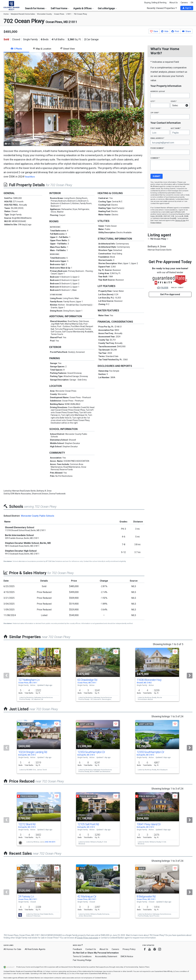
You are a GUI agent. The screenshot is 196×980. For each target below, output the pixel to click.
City (153, 101)
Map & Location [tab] (42, 49)
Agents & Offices (83, 8)
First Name (156, 128)
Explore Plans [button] (144, 967)
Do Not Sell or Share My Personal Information (96, 953)
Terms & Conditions (82, 956)
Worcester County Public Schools (38, 516)
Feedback (77, 949)
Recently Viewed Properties (162, 8)
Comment (155, 158)
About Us (174, 3)
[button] (187, 8)
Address (158, 91)
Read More (30, 177)
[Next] (190, 676)
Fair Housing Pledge (82, 960)
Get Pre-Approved (170, 294)
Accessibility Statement (106, 956)
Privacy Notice (156, 223)
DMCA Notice (127, 956)
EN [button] (192, 3)
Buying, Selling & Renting (155, 3)
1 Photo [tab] (16, 49)
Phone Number (157, 148)
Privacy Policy (129, 949)
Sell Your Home (60, 8)
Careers (184, 3)
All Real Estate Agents (35, 949)
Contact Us (91, 949)
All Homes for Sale (12, 949)
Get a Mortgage (107, 8)
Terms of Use (180, 220)
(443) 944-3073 (50, 842)
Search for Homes (36, 8)
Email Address (157, 138)
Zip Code (155, 113)
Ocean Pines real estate (88, 938)
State (174, 101)
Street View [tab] (68, 49)
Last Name (176, 128)
